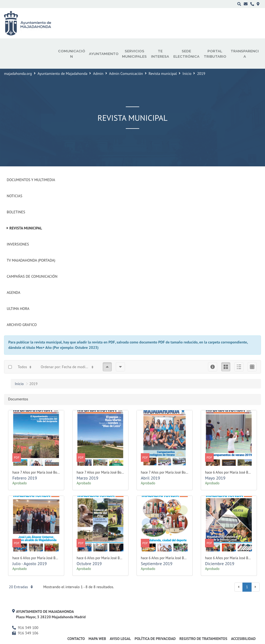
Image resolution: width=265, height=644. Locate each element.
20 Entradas (21, 587)
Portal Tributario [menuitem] (215, 54)
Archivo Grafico (22, 325)
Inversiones (18, 244)
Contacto (76, 639)
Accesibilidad (243, 639)
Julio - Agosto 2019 (30, 563)
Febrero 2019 (25, 478)
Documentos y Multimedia (31, 180)
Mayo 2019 (215, 478)
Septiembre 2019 (157, 563)
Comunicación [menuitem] (72, 54)
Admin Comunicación (126, 74)
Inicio (187, 74)
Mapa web (97, 639)
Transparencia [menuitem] (245, 54)
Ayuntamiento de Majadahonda (63, 74)
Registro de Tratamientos (203, 639)
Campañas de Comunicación (32, 276)
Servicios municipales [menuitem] (134, 54)
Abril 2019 (151, 478)
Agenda (13, 292)
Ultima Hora (18, 309)
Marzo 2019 (87, 478)
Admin (98, 74)
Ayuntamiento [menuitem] (104, 54)
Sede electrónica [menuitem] (186, 54)
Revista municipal (163, 74)
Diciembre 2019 (220, 563)
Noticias (15, 196)
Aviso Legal (120, 639)
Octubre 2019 (89, 563)
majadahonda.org (18, 74)
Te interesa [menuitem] (160, 54)
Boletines (16, 212)
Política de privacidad (155, 639)
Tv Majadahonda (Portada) (31, 260)
